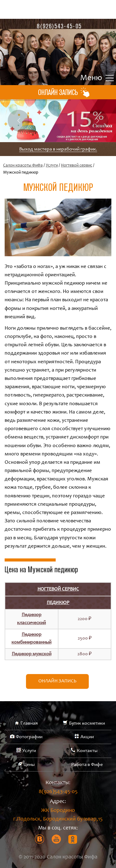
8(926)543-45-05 (59, 26)
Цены (29, 765)
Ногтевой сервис (77, 166)
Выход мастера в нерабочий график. (58, 149)
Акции (87, 737)
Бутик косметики (87, 723)
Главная (29, 723)
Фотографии (29, 737)
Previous (19, 121)
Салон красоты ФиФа (23, 166)
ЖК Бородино (58, 816)
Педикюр (58, 603)
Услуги (52, 166)
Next (97, 121)
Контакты (87, 751)
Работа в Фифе (87, 765)
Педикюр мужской (32, 654)
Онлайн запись (57, 681)
